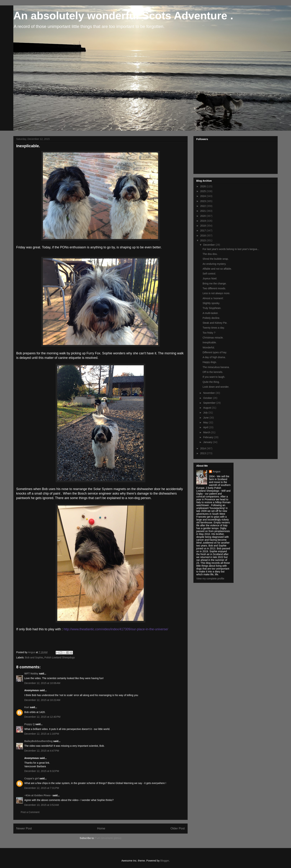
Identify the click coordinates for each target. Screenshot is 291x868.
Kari (27, 707)
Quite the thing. (211, 382)
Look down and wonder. (216, 387)
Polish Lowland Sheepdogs (60, 657)
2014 (203, 448)
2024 (203, 196)
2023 (203, 201)
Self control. (209, 274)
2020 (203, 216)
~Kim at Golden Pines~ (38, 795)
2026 (203, 186)
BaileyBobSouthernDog (38, 741)
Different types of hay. (215, 352)
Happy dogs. (210, 362)
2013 (203, 453)
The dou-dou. (210, 254)
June (206, 418)
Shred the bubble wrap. (216, 259)
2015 (203, 240)
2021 (203, 211)
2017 (203, 231)
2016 (203, 236)
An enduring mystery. (214, 264)
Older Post (178, 828)
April (206, 427)
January (208, 442)
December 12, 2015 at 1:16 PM (42, 734)
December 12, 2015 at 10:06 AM (42, 683)
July (206, 413)
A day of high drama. (214, 357)
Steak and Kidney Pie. (215, 323)
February (209, 437)
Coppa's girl (32, 778)
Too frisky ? (209, 333)
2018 (203, 226)
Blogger (164, 861)
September (210, 403)
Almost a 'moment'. (213, 298)
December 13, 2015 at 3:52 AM (42, 805)
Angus (217, 471)
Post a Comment (30, 812)
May (206, 422)
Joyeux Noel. (210, 278)
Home (101, 828)
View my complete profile (210, 579)
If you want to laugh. (214, 377)
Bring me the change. (215, 284)
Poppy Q (30, 724)
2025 (203, 191)
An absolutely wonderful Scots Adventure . (123, 16)
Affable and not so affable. (217, 269)
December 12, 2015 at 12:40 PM (42, 717)
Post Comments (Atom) (108, 838)
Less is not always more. (216, 293)
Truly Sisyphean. (212, 308)
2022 (203, 206)
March (207, 432)
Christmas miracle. (213, 338)
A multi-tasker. (211, 313)
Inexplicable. (210, 342)
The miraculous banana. (216, 367)
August (207, 408)
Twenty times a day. (214, 328)
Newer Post (24, 828)
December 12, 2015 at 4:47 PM (42, 751)
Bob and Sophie (34, 657)
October (208, 398)
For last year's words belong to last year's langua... (231, 249)
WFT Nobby (31, 674)
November (209, 393)
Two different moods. (214, 288)
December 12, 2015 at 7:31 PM (42, 788)
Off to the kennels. (213, 372)
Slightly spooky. (211, 303)
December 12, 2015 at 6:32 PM (42, 771)
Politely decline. (211, 318)
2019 (203, 221)
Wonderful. (209, 347)
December (209, 245)
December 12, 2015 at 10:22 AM (42, 700)
